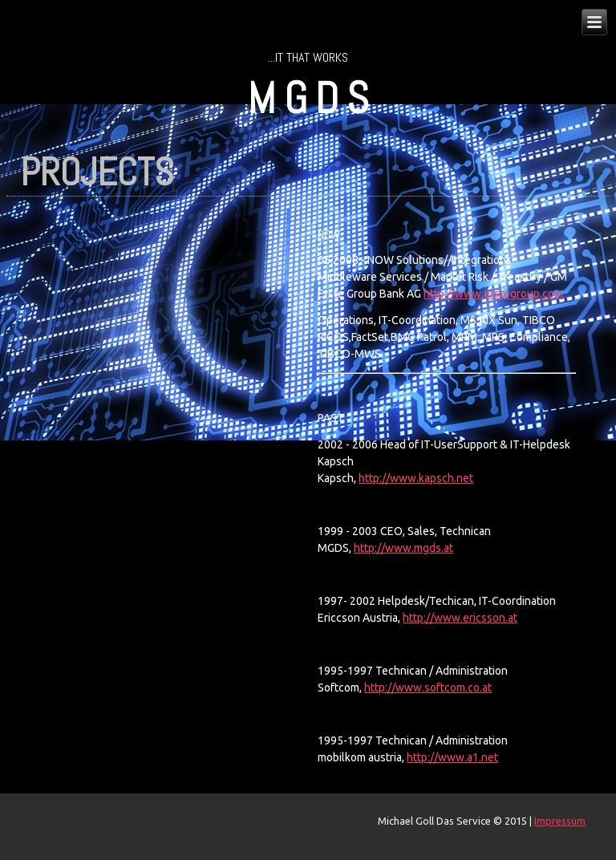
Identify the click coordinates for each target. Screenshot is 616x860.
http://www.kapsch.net (416, 478)
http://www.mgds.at (403, 548)
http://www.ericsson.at (460, 618)
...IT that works (308, 57)
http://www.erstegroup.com (493, 294)
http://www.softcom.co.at (428, 688)
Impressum (560, 821)
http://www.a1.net (452, 757)
